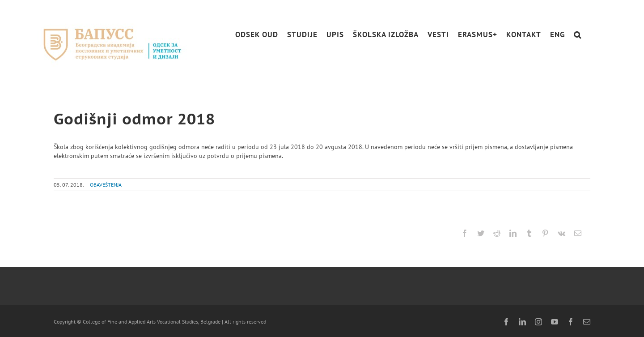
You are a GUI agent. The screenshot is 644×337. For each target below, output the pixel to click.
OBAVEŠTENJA (106, 185)
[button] (578, 35)
